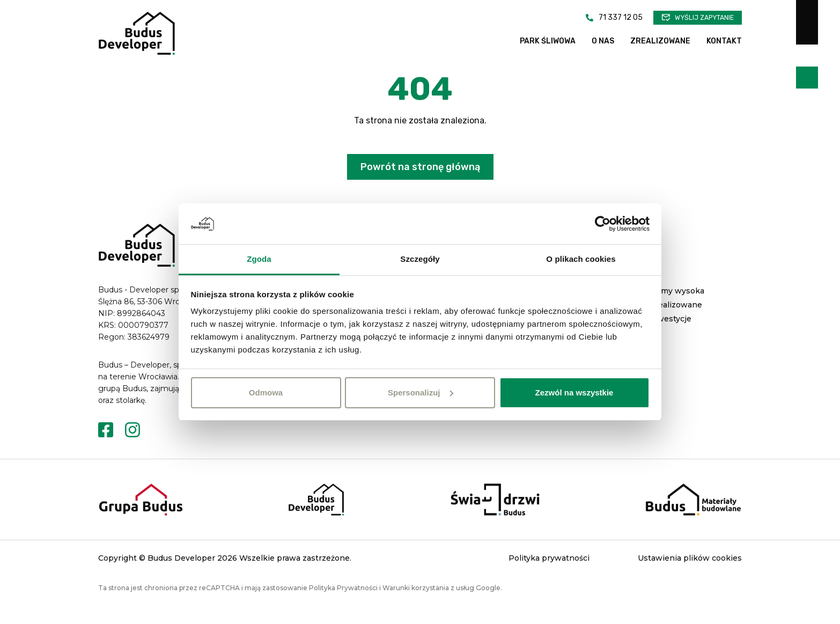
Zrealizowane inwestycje (676, 330)
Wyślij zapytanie (704, 18)
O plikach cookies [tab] (581, 259)
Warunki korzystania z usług (428, 606)
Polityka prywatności (549, 576)
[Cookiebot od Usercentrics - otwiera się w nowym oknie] (603, 224)
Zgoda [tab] (259, 259)
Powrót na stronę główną (420, 185)
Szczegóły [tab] (420, 259)
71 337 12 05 (621, 17)
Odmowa (266, 392)
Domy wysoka (677, 309)
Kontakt (724, 41)
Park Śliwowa (548, 41)
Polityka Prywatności (343, 606)
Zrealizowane (660, 41)
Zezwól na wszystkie (574, 392)
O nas (603, 41)
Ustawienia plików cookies (690, 576)
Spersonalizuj (421, 392)
